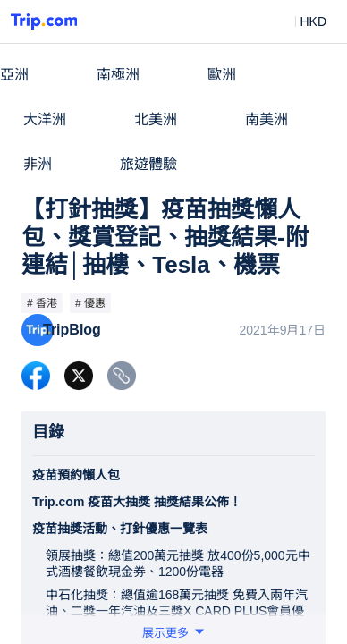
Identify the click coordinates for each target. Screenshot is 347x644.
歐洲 (222, 75)
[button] (300, 21)
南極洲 (118, 75)
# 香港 (42, 303)
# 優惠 (90, 303)
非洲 (38, 164)
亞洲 (14, 75)
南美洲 (267, 119)
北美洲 (156, 119)
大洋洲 (45, 119)
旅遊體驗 (148, 164)
